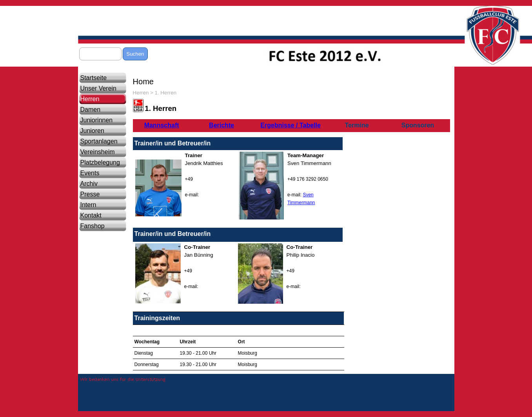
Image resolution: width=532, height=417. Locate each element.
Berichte (222, 125)
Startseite (94, 78)
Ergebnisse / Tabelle (291, 125)
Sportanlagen (99, 141)
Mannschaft (162, 125)
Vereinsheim (98, 152)
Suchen (135, 54)
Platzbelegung (100, 162)
